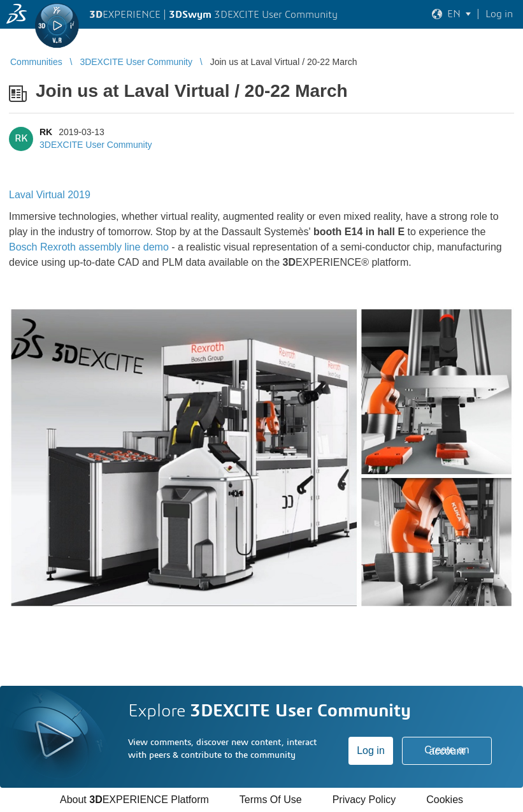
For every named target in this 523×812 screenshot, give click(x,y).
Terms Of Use (271, 800)
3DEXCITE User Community (96, 145)
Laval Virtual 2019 (50, 195)
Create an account (447, 750)
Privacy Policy (364, 800)
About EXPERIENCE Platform (134, 800)
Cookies (445, 800)
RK (46, 132)
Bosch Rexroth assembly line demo (89, 247)
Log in (371, 750)
